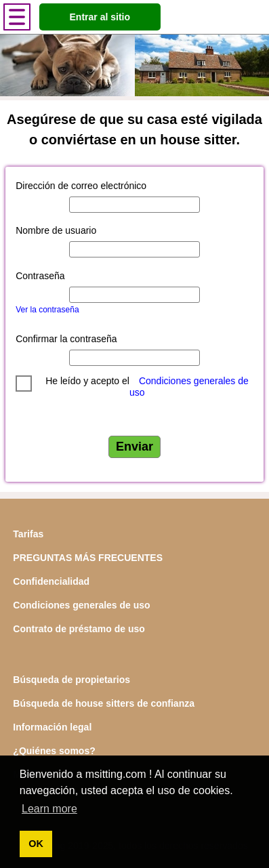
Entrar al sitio (100, 17)
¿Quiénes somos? (54, 751)
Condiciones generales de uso (81, 605)
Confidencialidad (51, 581)
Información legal (52, 727)
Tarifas (28, 534)
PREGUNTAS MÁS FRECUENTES (88, 558)
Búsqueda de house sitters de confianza (104, 703)
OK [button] (36, 844)
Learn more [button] (49, 809)
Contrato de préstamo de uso (79, 629)
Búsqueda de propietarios (71, 680)
